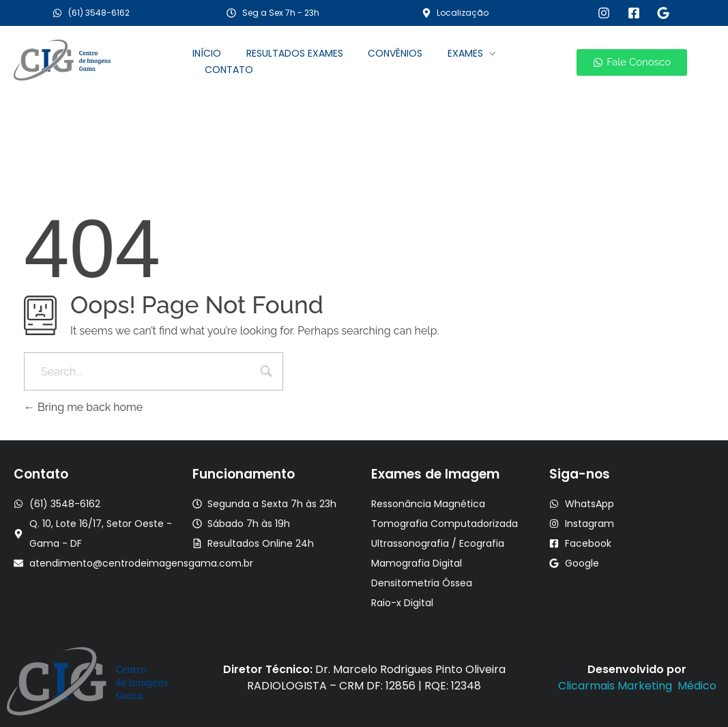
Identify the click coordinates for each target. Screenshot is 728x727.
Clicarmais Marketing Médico (637, 686)
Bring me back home (83, 407)
